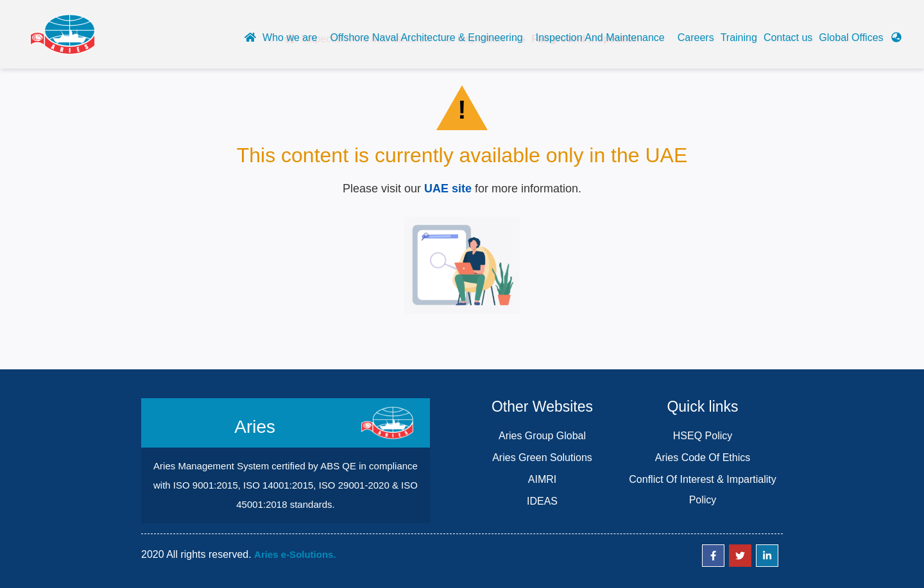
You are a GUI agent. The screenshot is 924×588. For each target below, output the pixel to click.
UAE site (448, 189)
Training (739, 38)
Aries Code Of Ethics (703, 458)
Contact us (788, 38)
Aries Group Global (542, 436)
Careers (696, 38)
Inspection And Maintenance (600, 38)
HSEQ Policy (703, 436)
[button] (860, 41)
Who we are (290, 38)
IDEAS (542, 501)
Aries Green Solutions (542, 458)
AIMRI (542, 479)
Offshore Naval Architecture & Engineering (426, 38)
